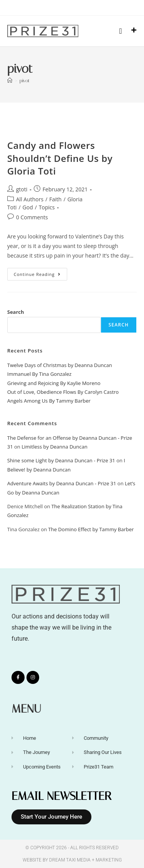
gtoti (22, 189)
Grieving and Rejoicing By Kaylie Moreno (54, 383)
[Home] (10, 81)
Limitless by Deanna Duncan (55, 447)
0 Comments (32, 217)
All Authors (30, 199)
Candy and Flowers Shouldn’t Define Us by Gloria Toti (60, 158)
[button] (120, 31)
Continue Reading (41, 272)
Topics (47, 207)
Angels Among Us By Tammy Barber (49, 401)
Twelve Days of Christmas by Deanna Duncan (60, 365)
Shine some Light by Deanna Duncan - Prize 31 (61, 460)
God (28, 207)
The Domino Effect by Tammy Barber (91, 529)
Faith (55, 199)
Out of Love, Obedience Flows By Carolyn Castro (63, 392)
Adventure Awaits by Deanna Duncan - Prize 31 (62, 483)
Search (16, 312)
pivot (25, 81)
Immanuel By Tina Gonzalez (39, 374)
